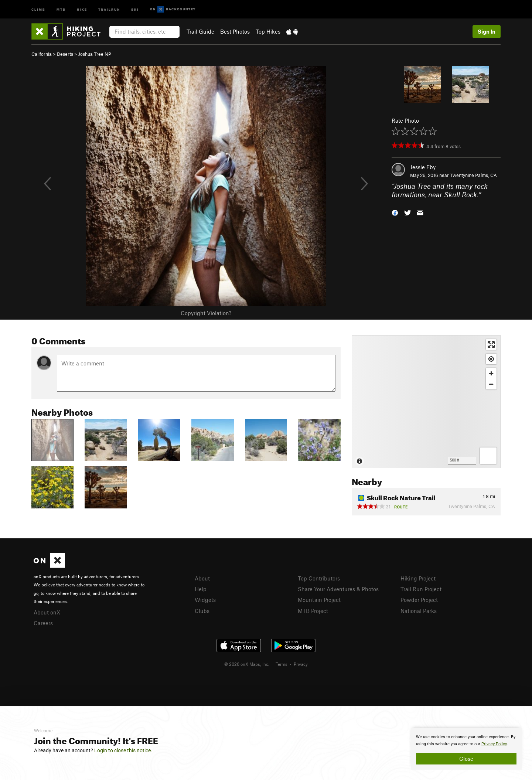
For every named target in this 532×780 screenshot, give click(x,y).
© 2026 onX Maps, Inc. (247, 664)
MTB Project (313, 611)
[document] (466, 749)
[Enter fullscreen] (491, 345)
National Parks (419, 611)
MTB (61, 9)
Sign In (487, 31)
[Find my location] (491, 359)
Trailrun (109, 9)
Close (466, 759)
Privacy (301, 664)
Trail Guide (200, 31)
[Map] (426, 402)
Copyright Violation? (206, 313)
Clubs (202, 611)
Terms (282, 664)
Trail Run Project (421, 589)
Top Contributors (319, 578)
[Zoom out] (491, 384)
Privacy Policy (494, 744)
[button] (395, 212)
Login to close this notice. (123, 750)
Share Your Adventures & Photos (338, 589)
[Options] (488, 456)
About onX (47, 612)
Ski (135, 9)
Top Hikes (268, 31)
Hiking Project (418, 578)
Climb (38, 9)
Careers (43, 623)
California (42, 54)
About (202, 578)
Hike (82, 9)
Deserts (65, 54)
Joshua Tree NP (95, 54)
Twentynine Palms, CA (473, 175)
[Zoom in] (491, 373)
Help (201, 589)
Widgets (205, 600)
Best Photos (235, 31)
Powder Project (419, 600)
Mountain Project (319, 600)
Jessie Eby (423, 167)
